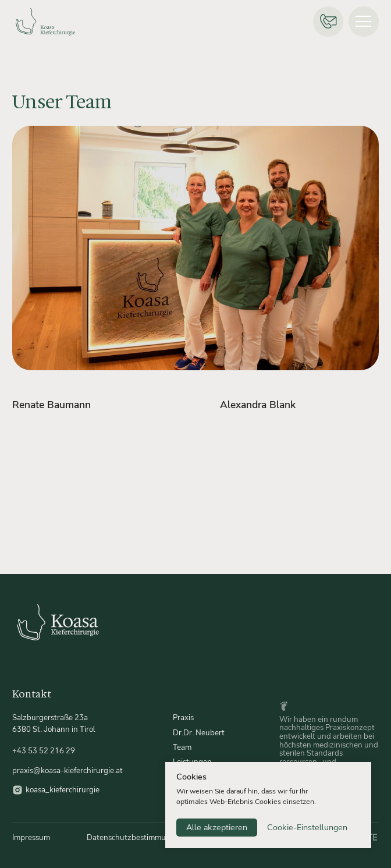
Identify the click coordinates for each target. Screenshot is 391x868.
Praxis (183, 718)
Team (182, 747)
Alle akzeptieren (217, 828)
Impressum (31, 837)
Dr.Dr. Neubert (199, 733)
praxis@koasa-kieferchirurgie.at (67, 770)
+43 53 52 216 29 (44, 751)
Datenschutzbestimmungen (135, 837)
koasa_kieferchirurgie (63, 790)
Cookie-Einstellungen (307, 828)
